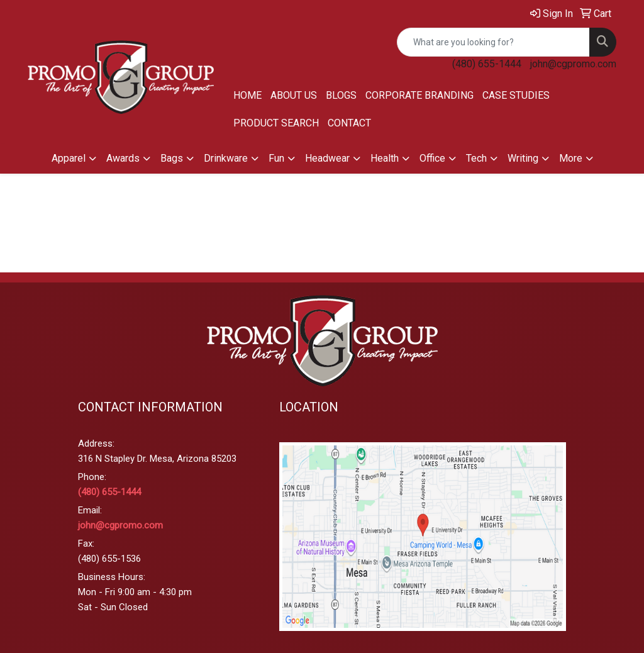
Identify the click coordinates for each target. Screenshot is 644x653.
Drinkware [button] (226, 158)
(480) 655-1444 (487, 64)
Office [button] (432, 158)
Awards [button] (123, 158)
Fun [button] (276, 158)
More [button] (571, 158)
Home (247, 95)
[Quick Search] (493, 42)
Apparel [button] (69, 158)
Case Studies (516, 95)
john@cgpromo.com (573, 64)
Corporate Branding (419, 95)
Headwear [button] (327, 158)
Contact (349, 123)
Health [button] (385, 158)
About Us (294, 95)
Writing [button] (523, 158)
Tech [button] (476, 158)
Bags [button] (172, 158)
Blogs (341, 95)
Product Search (276, 123)
